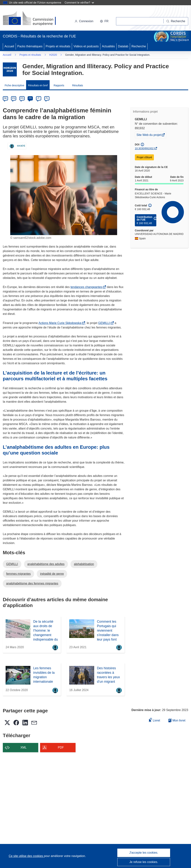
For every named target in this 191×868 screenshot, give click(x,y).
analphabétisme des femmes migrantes (32, 583)
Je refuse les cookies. (144, 862)
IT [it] (39, 98)
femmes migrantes (18, 574)
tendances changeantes (87, 287)
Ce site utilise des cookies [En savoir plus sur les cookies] (26, 856)
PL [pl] (47, 98)
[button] (104, 21)
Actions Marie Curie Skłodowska (61, 323)
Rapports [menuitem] (59, 85)
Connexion (84, 21)
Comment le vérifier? (79, 3)
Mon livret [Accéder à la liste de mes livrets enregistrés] (177, 720)
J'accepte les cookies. (144, 853)
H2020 (53, 55)
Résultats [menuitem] (78, 85)
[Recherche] (176, 21)
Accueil (9, 46)
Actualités (108, 46)
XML (24, 747)
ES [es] (22, 98)
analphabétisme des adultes (46, 564)
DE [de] (6, 98)
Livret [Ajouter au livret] (155, 720)
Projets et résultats (58, 46)
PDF (61, 747)
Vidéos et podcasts (86, 46)
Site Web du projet (149, 135)
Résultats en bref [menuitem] (38, 85)
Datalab (123, 46)
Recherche (139, 46)
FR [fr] (30, 98)
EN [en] (14, 98)
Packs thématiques (30, 46)
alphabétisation (84, 564)
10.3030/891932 (144, 148)
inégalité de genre (52, 574)
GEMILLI (105, 323)
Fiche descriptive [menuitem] (14, 85)
